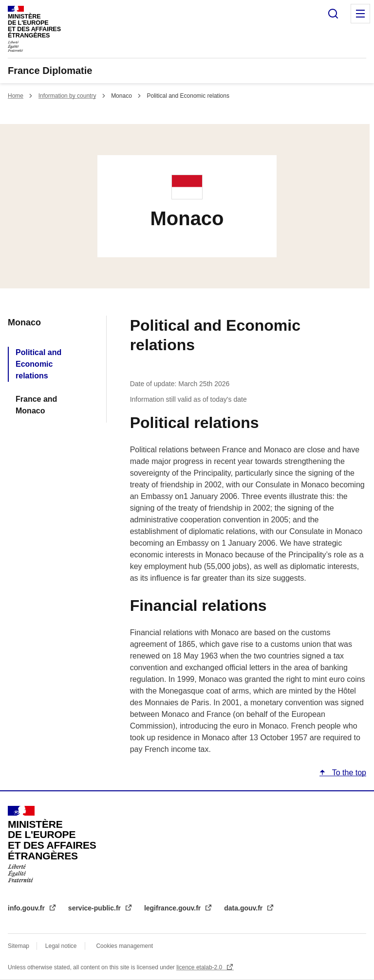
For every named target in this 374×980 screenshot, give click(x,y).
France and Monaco (36, 405)
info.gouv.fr (27, 908)
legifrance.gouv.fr (173, 908)
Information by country (67, 96)
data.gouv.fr (244, 908)
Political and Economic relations (38, 364)
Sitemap (19, 946)
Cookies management (124, 946)
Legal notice (61, 946)
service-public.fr (95, 908)
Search (333, 14)
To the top (348, 773)
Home (16, 96)
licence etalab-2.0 (200, 967)
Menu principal (360, 14)
